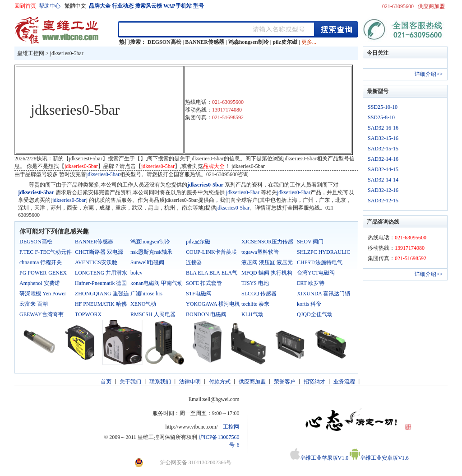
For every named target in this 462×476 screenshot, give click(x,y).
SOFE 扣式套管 (204, 283)
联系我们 (160, 382)
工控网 (231, 427)
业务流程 (344, 382)
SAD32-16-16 (383, 128)
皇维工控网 (31, 53)
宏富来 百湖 (34, 304)
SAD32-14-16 (383, 159)
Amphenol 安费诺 (40, 283)
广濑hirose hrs (146, 294)
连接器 (194, 262)
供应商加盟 (431, 6)
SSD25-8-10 (381, 117)
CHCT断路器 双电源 (99, 252)
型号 (199, 6)
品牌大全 (100, 6)
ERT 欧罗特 (311, 283)
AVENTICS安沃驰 (96, 262)
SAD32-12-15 (383, 201)
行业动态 (123, 6)
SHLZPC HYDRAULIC (323, 252)
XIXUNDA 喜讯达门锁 (323, 294)
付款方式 (220, 382)
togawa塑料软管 (260, 252)
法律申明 (190, 382)
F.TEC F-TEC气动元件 (46, 252)
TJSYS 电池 (255, 283)
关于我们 (130, 382)
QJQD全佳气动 (315, 314)
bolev (136, 273)
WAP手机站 (178, 6)
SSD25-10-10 (383, 107)
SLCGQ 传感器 (259, 294)
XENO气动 (143, 304)
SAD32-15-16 (383, 138)
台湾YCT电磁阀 (316, 273)
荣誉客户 (285, 382)
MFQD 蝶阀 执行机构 (267, 273)
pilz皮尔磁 (285, 42)
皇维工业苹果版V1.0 (319, 458)
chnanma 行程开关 (41, 262)
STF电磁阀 (199, 294)
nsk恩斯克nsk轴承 (151, 252)
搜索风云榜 (148, 6)
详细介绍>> (429, 74)
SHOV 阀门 (310, 242)
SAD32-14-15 (383, 169)
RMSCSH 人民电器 (153, 314)
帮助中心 (50, 6)
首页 (106, 382)
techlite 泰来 (255, 304)
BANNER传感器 (205, 42)
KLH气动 (252, 314)
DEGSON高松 (164, 42)
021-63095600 (398, 6)
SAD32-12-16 (383, 190)
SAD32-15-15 (383, 149)
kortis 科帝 (309, 304)
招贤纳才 (314, 382)
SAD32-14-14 (383, 180)
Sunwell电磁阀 (147, 262)
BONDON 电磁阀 (206, 314)
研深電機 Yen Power (43, 294)
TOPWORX (88, 314)
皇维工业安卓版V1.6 (379, 458)
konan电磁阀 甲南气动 (157, 283)
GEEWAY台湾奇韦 (42, 314)
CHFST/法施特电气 (320, 262)
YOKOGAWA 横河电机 (213, 304)
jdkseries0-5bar (67, 53)
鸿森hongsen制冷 (249, 42)
